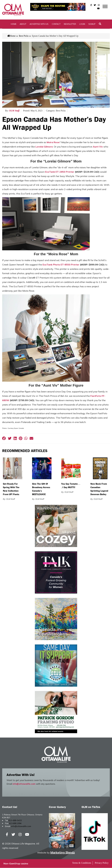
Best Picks (24, 36)
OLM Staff (14, 111)
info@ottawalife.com (24, 784)
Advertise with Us (39, 24)
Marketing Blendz (63, 853)
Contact (56, 24)
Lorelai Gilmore (44, 147)
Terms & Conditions (82, 863)
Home (14, 24)
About (23, 24)
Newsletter (70, 24)
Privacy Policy (102, 863)
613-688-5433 (15, 821)
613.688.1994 (15, 823)
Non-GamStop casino (16, 864)
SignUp (92, 24)
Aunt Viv (98, 147)
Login (82, 24)
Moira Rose (53, 142)
